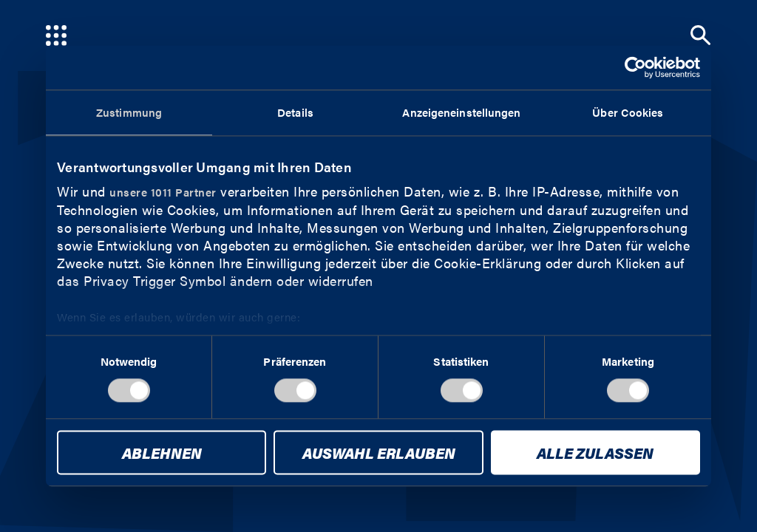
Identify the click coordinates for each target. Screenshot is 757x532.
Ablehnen (162, 453)
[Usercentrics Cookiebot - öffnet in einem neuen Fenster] (635, 67)
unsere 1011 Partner (163, 192)
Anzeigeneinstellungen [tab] (461, 112)
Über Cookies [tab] (628, 112)
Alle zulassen (595, 453)
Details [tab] (295, 112)
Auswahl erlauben (379, 453)
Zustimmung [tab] (129, 112)
